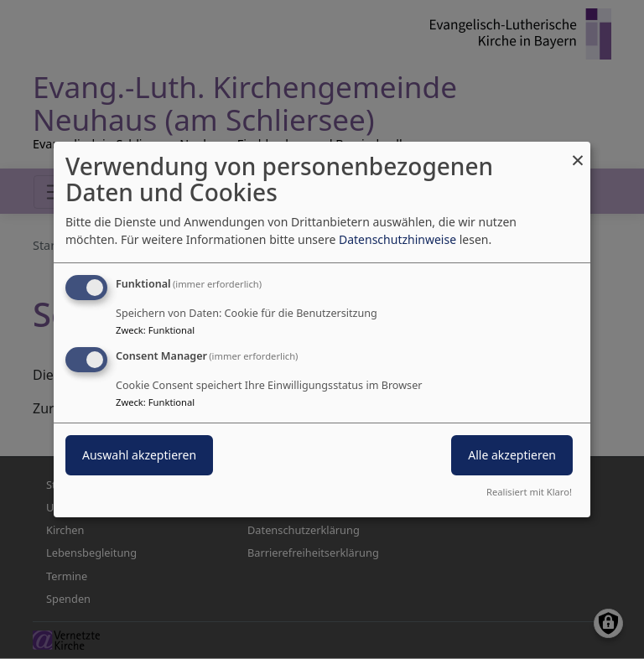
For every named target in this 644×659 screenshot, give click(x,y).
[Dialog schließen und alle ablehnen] (578, 152)
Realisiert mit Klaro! (529, 492)
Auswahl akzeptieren (139, 455)
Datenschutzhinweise (397, 239)
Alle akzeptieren (512, 455)
